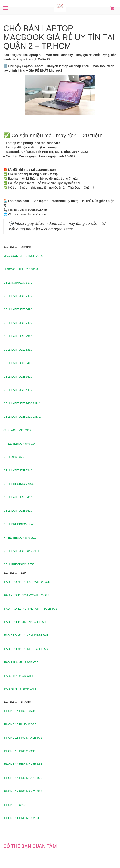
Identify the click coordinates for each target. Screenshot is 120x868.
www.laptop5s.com (34, 214)
